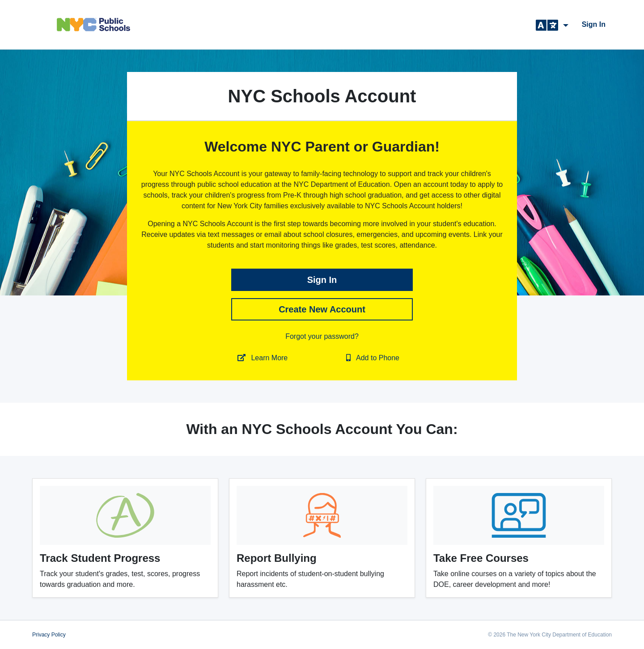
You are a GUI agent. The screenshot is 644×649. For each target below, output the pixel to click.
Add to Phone (373, 358)
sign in (594, 24)
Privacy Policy (49, 635)
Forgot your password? (322, 336)
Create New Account (322, 309)
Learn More (263, 358)
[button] (552, 25)
